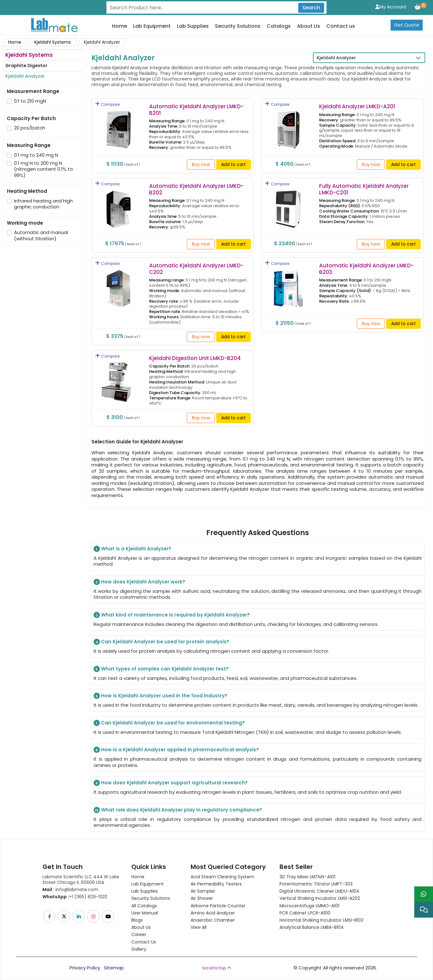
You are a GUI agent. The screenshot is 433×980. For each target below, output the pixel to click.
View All (199, 927)
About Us (309, 26)
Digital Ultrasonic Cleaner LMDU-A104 (319, 891)
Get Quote (407, 25)
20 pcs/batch (30, 128)
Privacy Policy (85, 968)
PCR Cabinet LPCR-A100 (305, 913)
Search (311, 8)
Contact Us (144, 942)
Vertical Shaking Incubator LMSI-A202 (320, 898)
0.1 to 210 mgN (30, 101)
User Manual (145, 913)
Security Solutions (238, 26)
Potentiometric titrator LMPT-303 (316, 884)
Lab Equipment (152, 26)
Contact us (341, 26)
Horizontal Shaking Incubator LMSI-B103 (321, 920)
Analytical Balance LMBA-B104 (312, 927)
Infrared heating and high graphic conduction (43, 204)
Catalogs (279, 26)
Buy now (201, 164)
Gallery (139, 949)
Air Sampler (203, 891)
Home (119, 26)
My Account (391, 7)
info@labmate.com (70, 890)
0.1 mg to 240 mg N (36, 155)
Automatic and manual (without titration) (41, 235)
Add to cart (234, 164)
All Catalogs (144, 906)
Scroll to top (217, 968)
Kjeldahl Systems (53, 42)
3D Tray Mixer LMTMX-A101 (307, 877)
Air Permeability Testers (216, 884)
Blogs (137, 920)
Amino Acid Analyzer (213, 913)
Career (139, 934)
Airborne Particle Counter (218, 906)
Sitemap (114, 968)
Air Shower (202, 898)
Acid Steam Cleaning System (222, 877)
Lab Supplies (193, 26)
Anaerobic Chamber (213, 920)
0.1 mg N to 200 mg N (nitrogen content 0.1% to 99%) (44, 169)
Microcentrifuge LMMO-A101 (309, 906)
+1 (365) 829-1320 (75, 897)
